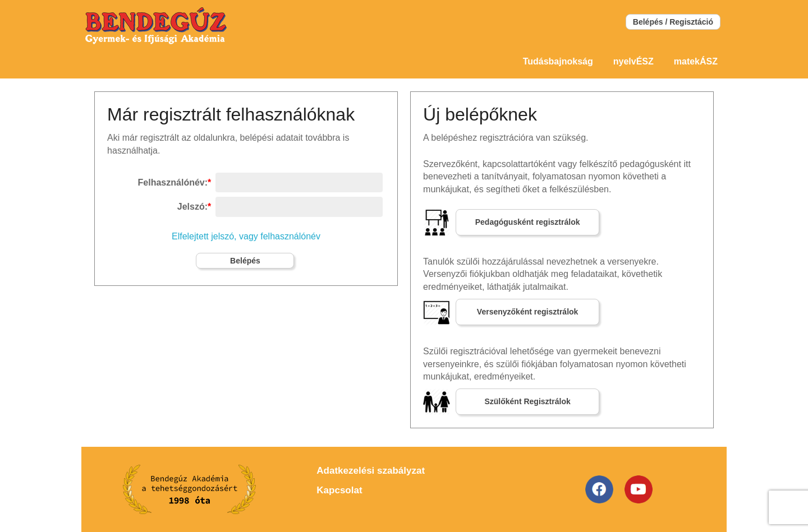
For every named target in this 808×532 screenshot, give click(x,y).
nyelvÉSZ (633, 61)
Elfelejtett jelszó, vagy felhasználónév (246, 236)
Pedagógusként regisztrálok (528, 222)
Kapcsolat (339, 490)
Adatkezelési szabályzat (371, 471)
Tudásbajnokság (558, 61)
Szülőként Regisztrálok (527, 401)
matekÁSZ (696, 61)
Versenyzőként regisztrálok (528, 312)
